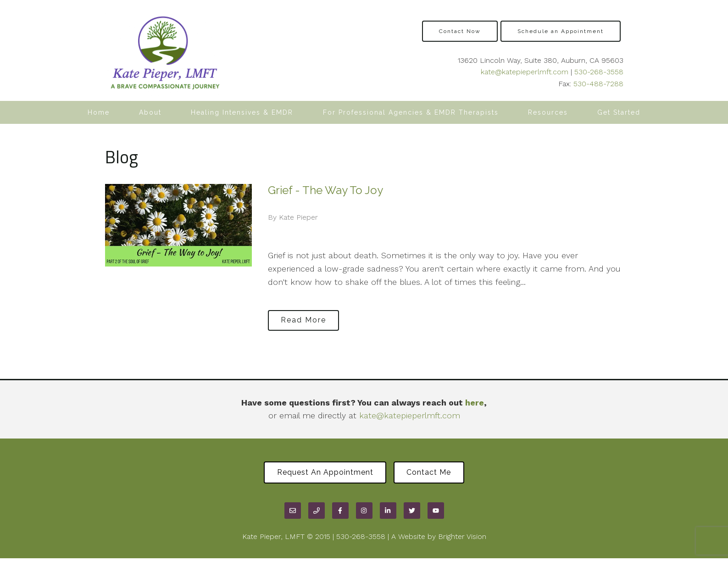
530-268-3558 (599, 72)
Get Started (619, 112)
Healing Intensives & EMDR (242, 112)
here (475, 403)
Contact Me (433, 474)
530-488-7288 (598, 84)
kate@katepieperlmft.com (525, 72)
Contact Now (460, 31)
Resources (548, 112)
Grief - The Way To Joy (325, 190)
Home (99, 112)
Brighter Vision (462, 539)
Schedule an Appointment (561, 31)
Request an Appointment (321, 474)
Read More (308, 319)
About (150, 112)
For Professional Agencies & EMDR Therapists (411, 112)
